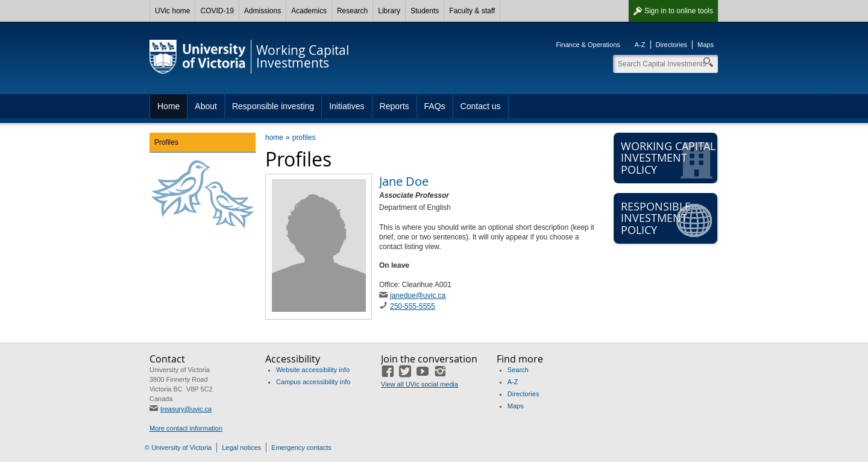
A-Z (640, 45)
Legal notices (241, 448)
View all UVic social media (420, 384)
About (206, 106)
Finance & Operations (588, 45)
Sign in (679, 11)
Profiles (166, 142)
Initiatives (347, 106)
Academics (309, 11)
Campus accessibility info (313, 382)
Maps (706, 45)
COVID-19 (217, 11)
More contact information (186, 428)
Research (352, 11)
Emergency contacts (301, 448)
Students (425, 11)
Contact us (481, 106)
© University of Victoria (178, 448)
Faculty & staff (472, 11)
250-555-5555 (413, 306)
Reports (395, 106)
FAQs (435, 106)
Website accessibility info (313, 370)
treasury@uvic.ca (186, 409)
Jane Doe (404, 181)
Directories (672, 45)
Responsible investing (273, 106)
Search (518, 370)
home (274, 138)
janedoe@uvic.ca (418, 296)
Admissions (263, 11)
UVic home (172, 11)
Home (168, 106)
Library (389, 11)
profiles (304, 138)
